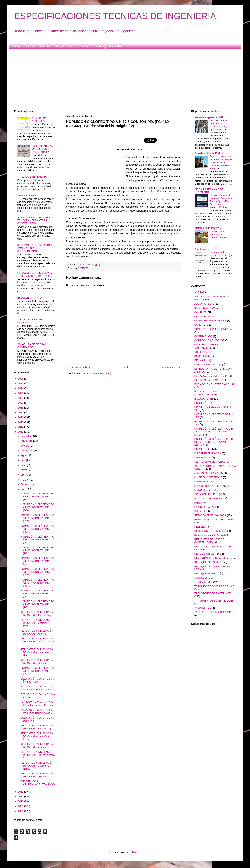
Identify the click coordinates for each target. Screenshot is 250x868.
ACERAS (200, 292)
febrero (25, 484)
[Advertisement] (120, 80)
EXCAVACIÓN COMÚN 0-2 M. (211, 376)
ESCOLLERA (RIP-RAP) (31, 298)
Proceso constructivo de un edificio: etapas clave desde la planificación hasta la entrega (221, 162)
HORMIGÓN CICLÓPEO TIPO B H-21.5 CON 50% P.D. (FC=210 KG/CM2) (214, 432)
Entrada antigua (171, 367)
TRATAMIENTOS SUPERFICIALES (214, 601)
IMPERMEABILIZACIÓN (208, 453)
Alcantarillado (116, 46)
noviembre (27, 441)
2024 (21, 388)
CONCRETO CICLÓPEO (39, 120)
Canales (98, 46)
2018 (21, 408)
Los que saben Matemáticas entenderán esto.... (220, 234)
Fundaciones (203, 249)
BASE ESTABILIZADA (207, 308)
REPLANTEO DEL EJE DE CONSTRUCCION (209, 541)
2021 (21, 398)
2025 (21, 383)
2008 (21, 811)
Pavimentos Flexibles (37, 46)
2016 (21, 417)
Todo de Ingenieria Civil (209, 117)
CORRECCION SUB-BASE (209, 340)
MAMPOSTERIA (204, 482)
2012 (21, 792)
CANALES (83, 268)
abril (24, 475)
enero (24, 489)
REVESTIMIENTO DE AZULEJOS (213, 558)
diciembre (27, 436)
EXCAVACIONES (204, 399)
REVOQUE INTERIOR (207, 574)
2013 (21, 432)
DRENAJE (200, 360)
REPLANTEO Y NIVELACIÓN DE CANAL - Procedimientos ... (37, 642)
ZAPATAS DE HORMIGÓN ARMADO (215, 612)
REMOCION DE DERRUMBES (212, 531)
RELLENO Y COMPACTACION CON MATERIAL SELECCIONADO (35, 248)
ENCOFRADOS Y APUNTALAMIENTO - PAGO (38, 783)
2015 (21, 422)
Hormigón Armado (65, 46)
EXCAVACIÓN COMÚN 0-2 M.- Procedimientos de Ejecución (38, 704)
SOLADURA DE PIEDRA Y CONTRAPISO (32, 346)
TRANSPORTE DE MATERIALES (213, 593)
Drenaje (84, 46)
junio (24, 465)
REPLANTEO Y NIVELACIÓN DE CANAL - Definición (37, 662)
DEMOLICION (202, 356)
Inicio (126, 367)
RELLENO (200, 527)
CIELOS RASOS (204, 316)
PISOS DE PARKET (205, 507)
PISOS (198, 503)
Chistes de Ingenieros (208, 228)
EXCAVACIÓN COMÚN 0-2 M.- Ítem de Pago (38, 680)
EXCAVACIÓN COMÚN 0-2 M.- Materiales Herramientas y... (38, 711)
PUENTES (200, 511)
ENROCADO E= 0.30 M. (208, 364)
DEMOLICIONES (27, 196)
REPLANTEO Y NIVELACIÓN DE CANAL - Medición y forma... (37, 736)
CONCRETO (201, 325)
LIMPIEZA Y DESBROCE (208, 477)
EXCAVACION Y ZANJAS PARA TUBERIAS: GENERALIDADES (35, 274)
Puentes (16, 46)
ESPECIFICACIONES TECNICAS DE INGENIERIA (115, 16)
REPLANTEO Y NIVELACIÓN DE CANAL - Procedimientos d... (37, 755)
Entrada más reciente (79, 367)
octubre (25, 446)
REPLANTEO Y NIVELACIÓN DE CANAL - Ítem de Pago (37, 614)
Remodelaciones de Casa (209, 535)
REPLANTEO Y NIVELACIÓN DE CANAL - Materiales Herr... (37, 652)
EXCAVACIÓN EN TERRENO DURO (215, 384)
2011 (21, 797)
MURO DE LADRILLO (207, 490)
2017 (21, 412)
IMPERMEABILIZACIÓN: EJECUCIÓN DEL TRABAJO (43, 149)
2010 (21, 801)
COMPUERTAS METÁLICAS (210, 321)
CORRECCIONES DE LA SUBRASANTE (208, 346)
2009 (21, 806)
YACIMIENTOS (203, 608)
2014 (21, 427)
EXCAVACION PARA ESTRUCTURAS (206, 393)
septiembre (27, 451)
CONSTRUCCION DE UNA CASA (213, 329)
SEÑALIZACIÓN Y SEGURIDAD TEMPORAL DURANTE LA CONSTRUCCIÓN (35, 220)
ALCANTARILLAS (204, 304)
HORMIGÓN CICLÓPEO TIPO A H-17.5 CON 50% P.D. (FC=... (37, 496)
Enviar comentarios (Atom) (96, 373)
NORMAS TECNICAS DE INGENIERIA (209, 191)
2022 (21, 393)
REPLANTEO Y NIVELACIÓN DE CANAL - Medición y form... (37, 623)
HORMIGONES (203, 449)
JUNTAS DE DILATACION (209, 473)
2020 (21, 403)
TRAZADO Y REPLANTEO (32, 177)
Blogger (136, 852)
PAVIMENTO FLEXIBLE (208, 498)
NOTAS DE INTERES (206, 494)
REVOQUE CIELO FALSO (209, 562)
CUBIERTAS (201, 352)
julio (23, 460)
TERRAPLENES (204, 582)
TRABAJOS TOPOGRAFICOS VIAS (214, 586)
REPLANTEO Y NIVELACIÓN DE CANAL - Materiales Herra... (37, 766)
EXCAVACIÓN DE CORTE (209, 380)
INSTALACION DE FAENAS (210, 462)
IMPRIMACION (203, 457)
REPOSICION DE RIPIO (208, 554)
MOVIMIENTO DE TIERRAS (210, 486)
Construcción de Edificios (210, 153)
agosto (25, 455)
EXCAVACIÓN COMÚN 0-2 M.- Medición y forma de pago (38, 688)
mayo (24, 470)
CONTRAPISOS (203, 336)
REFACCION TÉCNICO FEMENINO (214, 519)
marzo (25, 480)
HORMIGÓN (201, 403)
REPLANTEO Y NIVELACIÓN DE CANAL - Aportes (37, 632)
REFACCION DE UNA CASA (210, 515)
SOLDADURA (202, 578)
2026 (21, 379)
